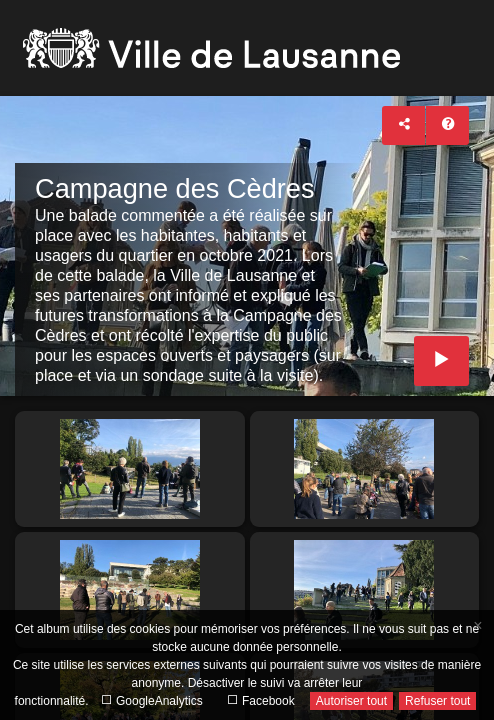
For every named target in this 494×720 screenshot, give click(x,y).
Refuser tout (437, 701)
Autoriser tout (351, 701)
